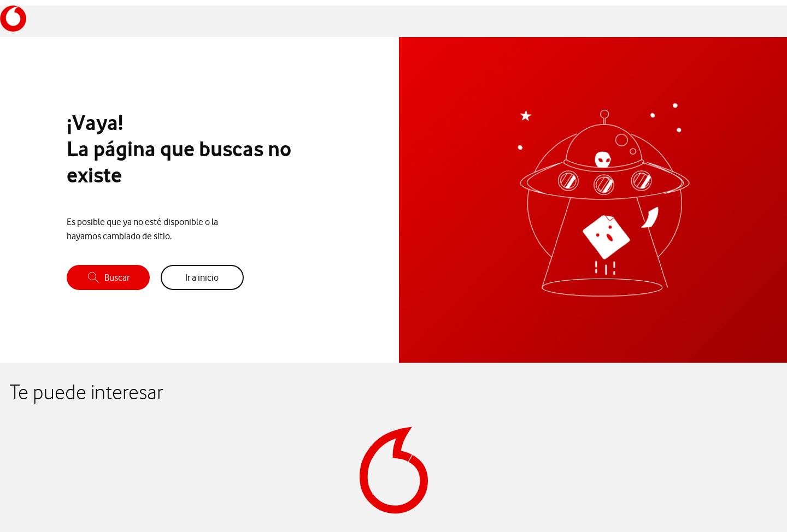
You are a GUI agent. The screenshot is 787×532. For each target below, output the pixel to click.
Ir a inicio (202, 277)
